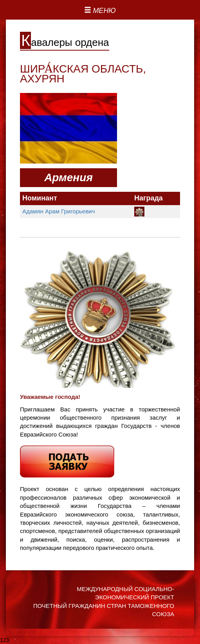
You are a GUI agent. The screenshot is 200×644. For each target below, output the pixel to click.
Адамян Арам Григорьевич (59, 211)
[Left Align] (100, 11)
